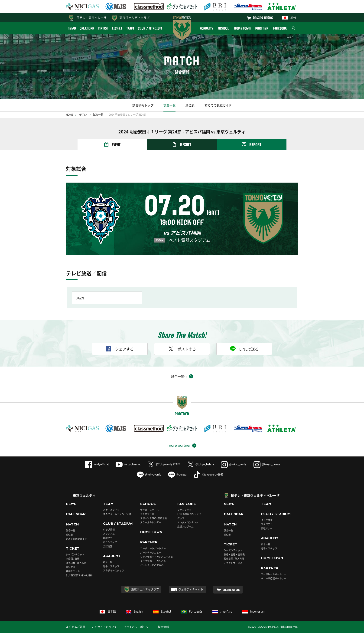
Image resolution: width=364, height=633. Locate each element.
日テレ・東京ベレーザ (91, 18)
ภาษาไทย (222, 611)
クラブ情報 (109, 530)
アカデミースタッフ (114, 570)
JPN (289, 18)
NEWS (72, 28)
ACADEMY (207, 28)
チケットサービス (233, 563)
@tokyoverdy (149, 474)
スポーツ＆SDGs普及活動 (154, 518)
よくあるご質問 (76, 627)
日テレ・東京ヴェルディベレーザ (255, 495)
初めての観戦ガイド (218, 105)
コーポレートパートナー (153, 548)
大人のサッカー (148, 514)
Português (192, 611)
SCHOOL (224, 28)
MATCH (103, 28)
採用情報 (163, 627)
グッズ (181, 518)
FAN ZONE (280, 28)
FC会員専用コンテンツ (189, 514)
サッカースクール (149, 510)
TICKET (117, 28)
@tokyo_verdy (234, 464)
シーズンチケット (75, 554)
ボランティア (110, 542)
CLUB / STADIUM (150, 28)
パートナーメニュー (151, 553)
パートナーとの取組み (152, 565)
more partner (179, 446)
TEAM (130, 28)
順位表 (190, 105)
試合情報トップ (143, 105)
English (134, 611)
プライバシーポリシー (137, 627)
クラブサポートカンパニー (154, 561)
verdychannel (128, 464)
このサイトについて (104, 627)
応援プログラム (185, 526)
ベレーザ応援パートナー (274, 578)
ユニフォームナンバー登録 (117, 514)
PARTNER (262, 28)
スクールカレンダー (151, 522)
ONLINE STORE (263, 18)
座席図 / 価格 (73, 559)
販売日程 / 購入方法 (76, 563)
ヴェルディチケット (191, 589)
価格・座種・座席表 (234, 554)
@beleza (177, 474)
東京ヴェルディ (84, 495)
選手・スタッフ (111, 510)
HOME (70, 115)
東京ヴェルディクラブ (134, 18)
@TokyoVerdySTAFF (164, 464)
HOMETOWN (242, 28)
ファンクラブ (184, 510)
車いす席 (71, 567)
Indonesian (253, 611)
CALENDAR (87, 28)
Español (162, 611)
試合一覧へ (179, 376)
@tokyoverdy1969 (208, 474)
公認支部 (108, 546)
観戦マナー (109, 538)
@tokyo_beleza (200, 464)
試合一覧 (169, 105)
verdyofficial (97, 464)
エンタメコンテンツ (188, 522)
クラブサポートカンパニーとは (156, 557)
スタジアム (109, 534)
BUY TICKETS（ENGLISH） (80, 575)
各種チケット (73, 571)
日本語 (108, 611)
